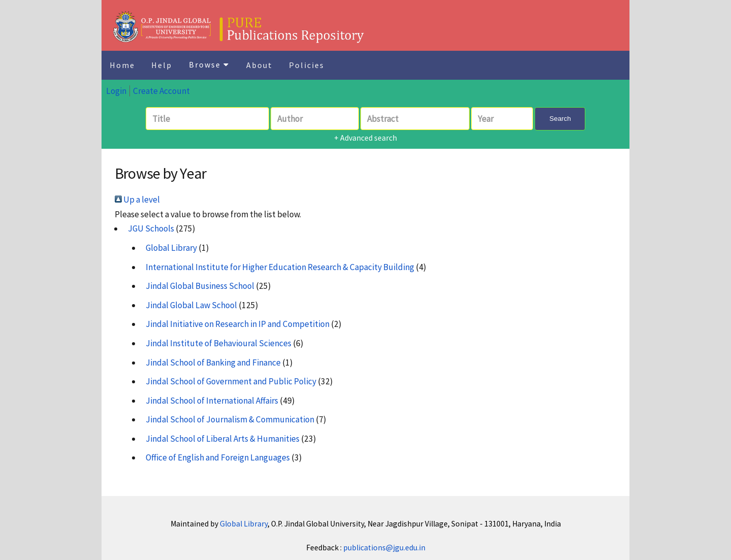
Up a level (137, 200)
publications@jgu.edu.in (384, 548)
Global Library (171, 248)
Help (162, 65)
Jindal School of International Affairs (212, 401)
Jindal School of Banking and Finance (213, 363)
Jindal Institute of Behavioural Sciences (219, 343)
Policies (307, 65)
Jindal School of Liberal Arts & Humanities (223, 439)
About (259, 65)
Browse (209, 64)
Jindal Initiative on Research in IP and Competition (238, 324)
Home (122, 65)
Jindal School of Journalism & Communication (230, 419)
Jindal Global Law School (191, 305)
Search (560, 119)
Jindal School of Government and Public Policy (231, 381)
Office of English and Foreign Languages (218, 457)
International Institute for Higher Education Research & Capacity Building (280, 267)
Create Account (161, 91)
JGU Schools (151, 228)
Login (116, 91)
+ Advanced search (365, 138)
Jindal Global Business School (200, 286)
